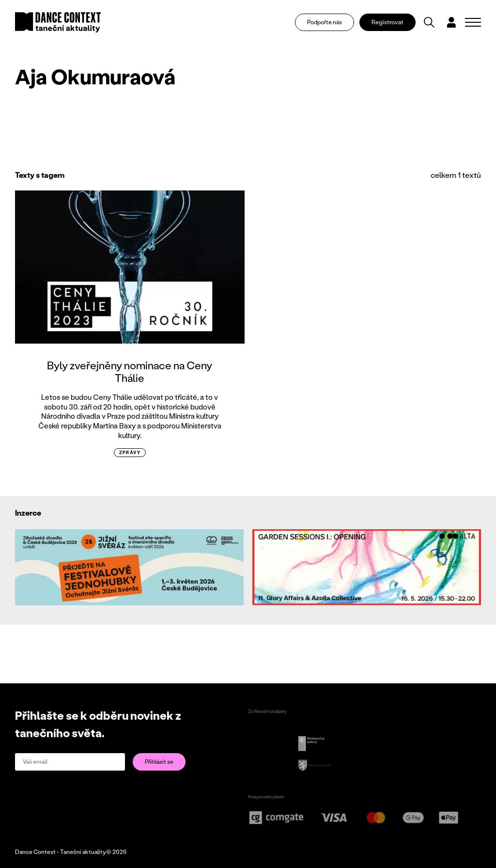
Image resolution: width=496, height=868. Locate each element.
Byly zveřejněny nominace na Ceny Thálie (130, 371)
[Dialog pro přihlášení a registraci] (451, 22)
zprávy (130, 452)
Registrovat (387, 22)
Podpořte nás (325, 22)
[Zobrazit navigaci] (473, 22)
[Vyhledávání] (429, 22)
